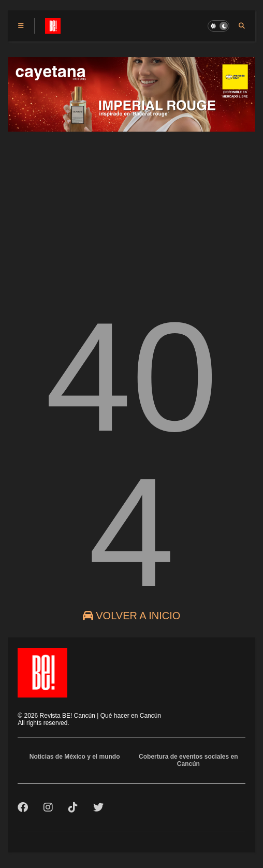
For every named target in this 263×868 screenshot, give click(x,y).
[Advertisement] (131, 211)
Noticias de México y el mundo (75, 757)
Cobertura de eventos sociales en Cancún (188, 760)
